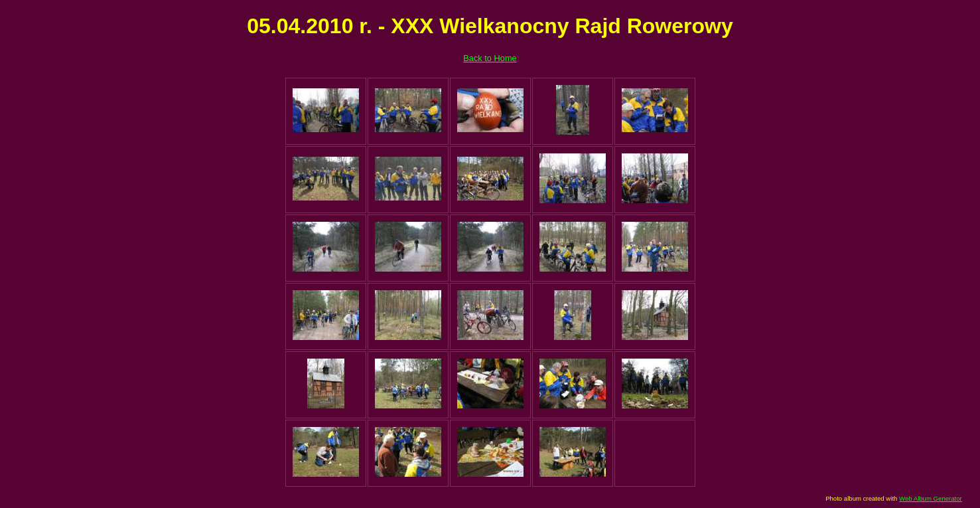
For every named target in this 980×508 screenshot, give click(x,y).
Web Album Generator (931, 498)
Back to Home (490, 58)
